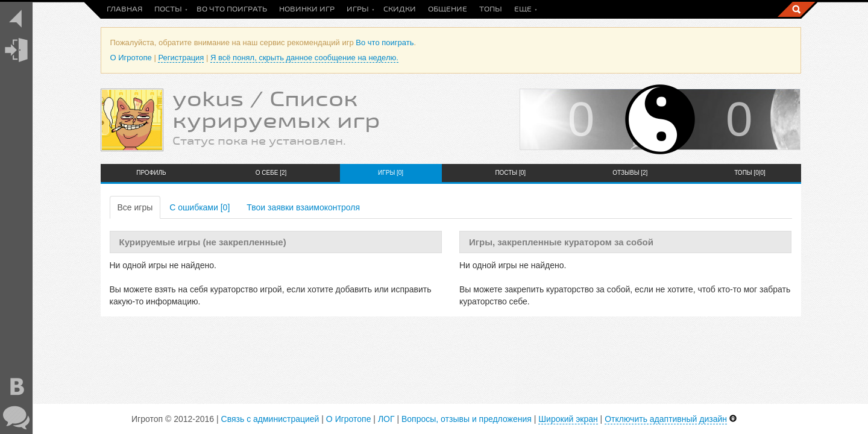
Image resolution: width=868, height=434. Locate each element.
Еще (523, 9)
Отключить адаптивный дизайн (666, 419)
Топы (491, 9)
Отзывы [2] (630, 173)
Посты (168, 9)
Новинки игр (307, 9)
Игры (358, 9)
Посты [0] (510, 173)
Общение (448, 9)
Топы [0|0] (750, 173)
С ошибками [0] (200, 207)
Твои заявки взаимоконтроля (303, 207)
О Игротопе (131, 58)
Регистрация (181, 58)
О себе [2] (271, 173)
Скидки (400, 9)
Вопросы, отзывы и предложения (467, 419)
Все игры (135, 207)
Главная (124, 9)
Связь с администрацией (270, 419)
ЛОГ (386, 419)
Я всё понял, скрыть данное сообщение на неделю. (304, 58)
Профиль (151, 173)
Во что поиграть (232, 9)
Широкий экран (568, 419)
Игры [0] (391, 173)
